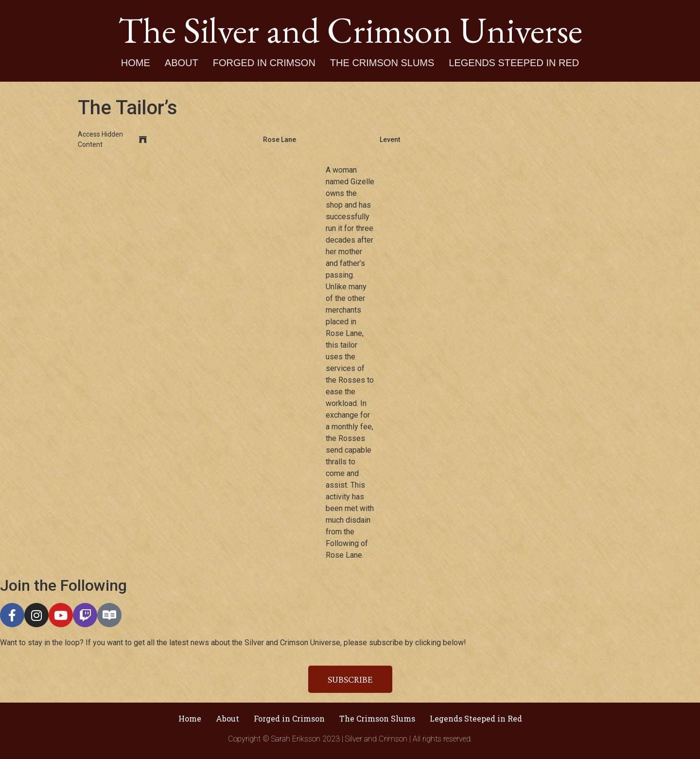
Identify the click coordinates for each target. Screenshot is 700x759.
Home (136, 63)
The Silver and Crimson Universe (350, 30)
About (182, 63)
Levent (390, 140)
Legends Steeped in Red (514, 63)
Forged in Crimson (264, 63)
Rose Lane (280, 140)
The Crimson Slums (382, 63)
